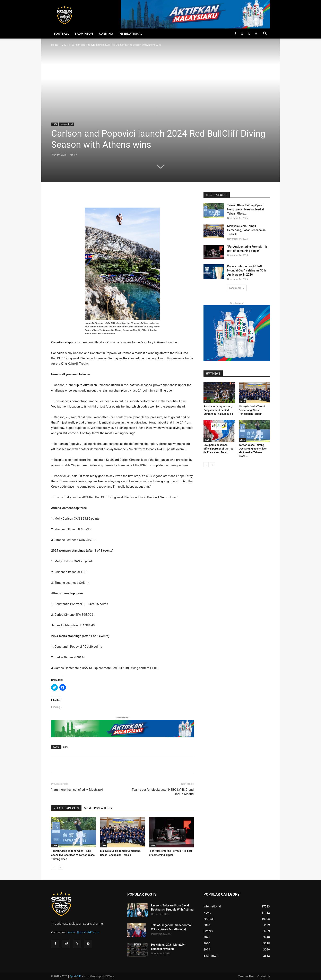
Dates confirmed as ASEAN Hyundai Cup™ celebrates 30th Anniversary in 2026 (247, 270)
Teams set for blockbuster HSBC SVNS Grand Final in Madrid (163, 792)
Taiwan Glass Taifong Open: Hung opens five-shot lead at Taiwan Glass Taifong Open (73, 855)
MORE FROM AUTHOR (98, 808)
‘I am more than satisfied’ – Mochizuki (77, 790)
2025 (55, 846)
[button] (265, 34)
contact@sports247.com (83, 932)
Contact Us (264, 976)
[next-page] (60, 867)
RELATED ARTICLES (66, 808)
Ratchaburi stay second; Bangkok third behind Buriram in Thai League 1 (218, 410)
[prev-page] (54, 867)
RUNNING (106, 33)
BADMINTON (84, 33)
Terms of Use (246, 976)
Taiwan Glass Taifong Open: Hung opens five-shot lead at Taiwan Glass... (246, 209)
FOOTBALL (62, 33)
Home (55, 45)
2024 (65, 45)
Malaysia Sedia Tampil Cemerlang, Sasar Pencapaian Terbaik (246, 230)
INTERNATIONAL (130, 33)
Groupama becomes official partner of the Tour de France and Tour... (219, 449)
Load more (237, 288)
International (67, 124)
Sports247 (76, 976)
